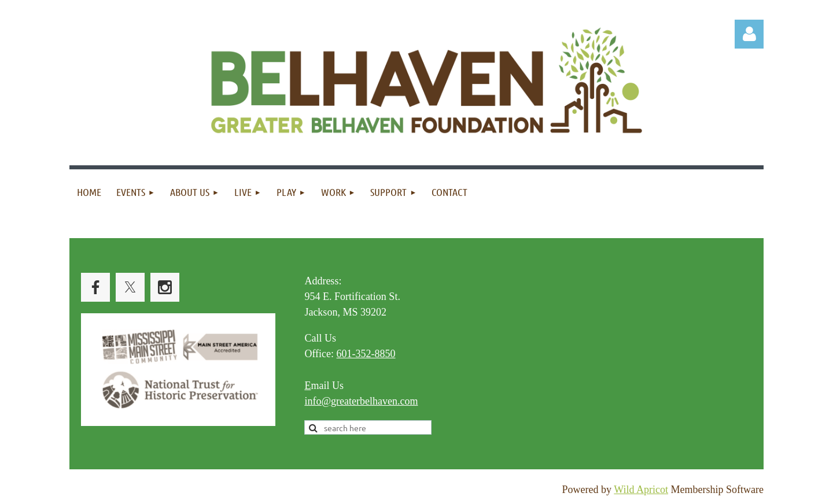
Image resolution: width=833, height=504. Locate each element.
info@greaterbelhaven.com (361, 401)
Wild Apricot (641, 490)
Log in (749, 34)
